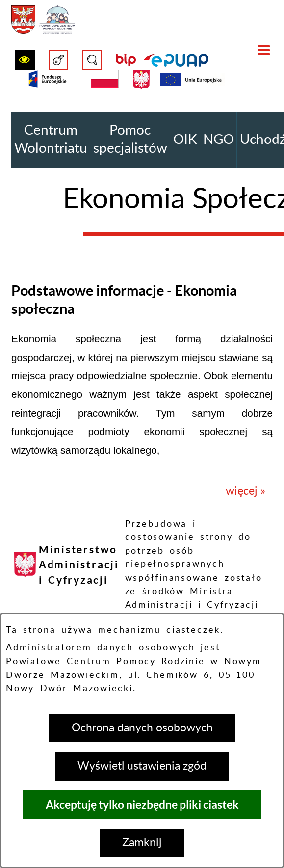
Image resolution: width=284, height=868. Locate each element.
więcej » (245, 491)
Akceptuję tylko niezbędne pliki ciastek (142, 804)
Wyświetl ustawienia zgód (142, 766)
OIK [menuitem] (185, 140)
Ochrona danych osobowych (142, 728)
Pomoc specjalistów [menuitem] (130, 140)
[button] (25, 60)
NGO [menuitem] (219, 140)
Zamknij (142, 843)
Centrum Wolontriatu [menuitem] (51, 140)
